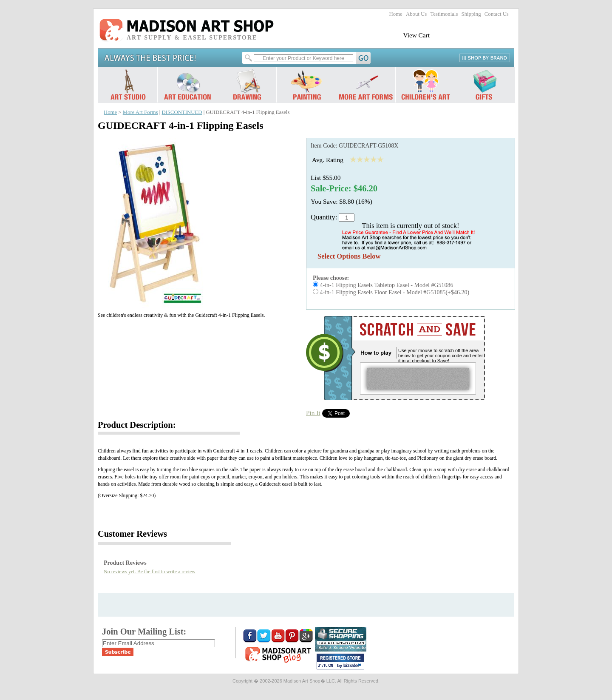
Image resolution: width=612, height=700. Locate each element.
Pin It (313, 413)
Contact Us (497, 14)
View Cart (416, 35)
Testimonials (444, 14)
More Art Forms (140, 112)
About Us (416, 14)
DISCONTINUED (182, 112)
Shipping (471, 14)
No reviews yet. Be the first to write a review (150, 572)
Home (396, 14)
